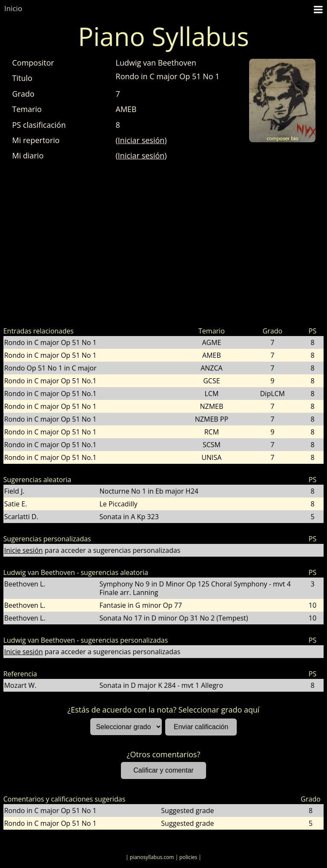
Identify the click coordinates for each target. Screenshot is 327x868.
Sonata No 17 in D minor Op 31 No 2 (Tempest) (174, 618)
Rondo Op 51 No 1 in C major (50, 368)
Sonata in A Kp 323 (129, 517)
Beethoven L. (25, 584)
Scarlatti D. (21, 517)
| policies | (188, 857)
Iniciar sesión (141, 155)
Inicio (13, 8)
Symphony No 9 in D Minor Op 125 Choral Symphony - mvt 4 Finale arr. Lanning (195, 588)
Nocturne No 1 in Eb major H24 (149, 491)
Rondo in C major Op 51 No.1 (50, 381)
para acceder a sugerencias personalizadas (92, 550)
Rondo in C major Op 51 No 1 (50, 342)
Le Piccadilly (118, 504)
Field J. (14, 491)
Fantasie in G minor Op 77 (141, 605)
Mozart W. (20, 685)
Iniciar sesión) (142, 140)
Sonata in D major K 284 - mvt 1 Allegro (161, 685)
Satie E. (16, 504)
